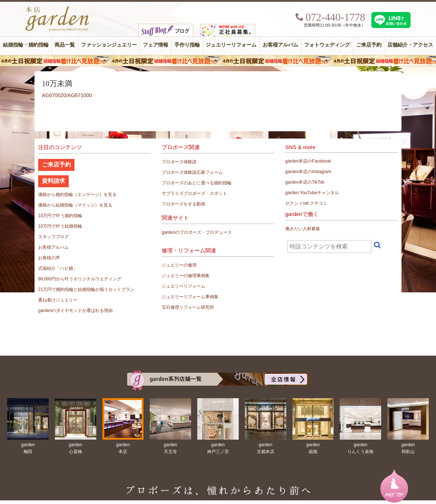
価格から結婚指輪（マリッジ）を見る (75, 205)
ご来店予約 (369, 45)
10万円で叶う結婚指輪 (60, 226)
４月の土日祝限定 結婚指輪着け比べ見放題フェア (218, 61)
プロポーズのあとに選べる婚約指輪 (197, 183)
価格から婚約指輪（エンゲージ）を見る (77, 195)
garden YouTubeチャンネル (312, 193)
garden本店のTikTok (305, 182)
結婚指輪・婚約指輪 (26, 45)
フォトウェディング (327, 45)
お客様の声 (49, 258)
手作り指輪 (187, 45)
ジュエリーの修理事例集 (186, 276)
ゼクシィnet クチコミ (306, 203)
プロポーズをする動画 (183, 204)
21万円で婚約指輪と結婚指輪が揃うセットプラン (86, 289)
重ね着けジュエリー (58, 300)
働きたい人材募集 (303, 229)
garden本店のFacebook (308, 161)
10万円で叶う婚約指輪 (60, 216)
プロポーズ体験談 (179, 162)
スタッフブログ (53, 237)
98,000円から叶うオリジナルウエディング (80, 279)
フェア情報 (156, 45)
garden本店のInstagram (308, 172)
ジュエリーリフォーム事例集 (190, 297)
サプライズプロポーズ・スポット (194, 193)
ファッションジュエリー (109, 45)
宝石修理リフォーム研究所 (188, 307)
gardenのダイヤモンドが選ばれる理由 (75, 311)
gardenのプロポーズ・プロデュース (197, 232)
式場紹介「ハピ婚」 (58, 268)
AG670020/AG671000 (67, 95)
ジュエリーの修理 (179, 265)
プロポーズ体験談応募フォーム (192, 172)
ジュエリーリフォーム (231, 45)
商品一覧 (65, 45)
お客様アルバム (280, 45)
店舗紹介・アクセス (410, 45)
